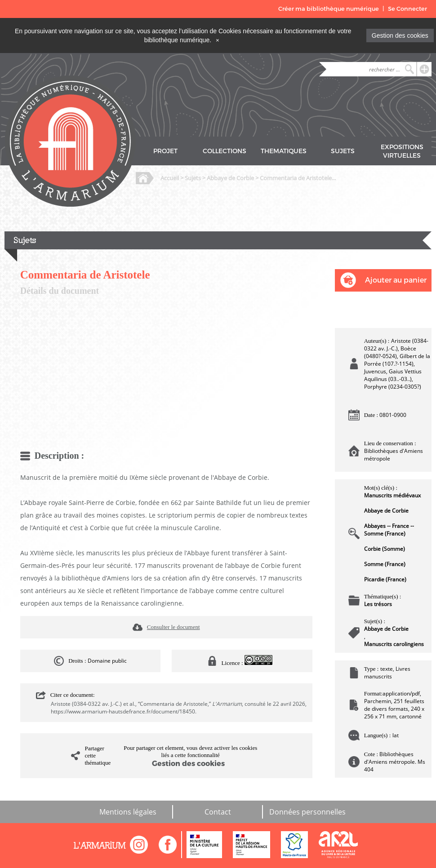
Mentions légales (128, 812)
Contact (218, 812)
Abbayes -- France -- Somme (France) (389, 530)
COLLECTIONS (225, 151)
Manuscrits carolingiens (394, 644)
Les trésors (378, 604)
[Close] (218, 40)
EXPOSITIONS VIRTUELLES (402, 151)
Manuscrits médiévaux (392, 495)
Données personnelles (307, 812)
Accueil (170, 178)
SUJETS (343, 151)
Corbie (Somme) (385, 549)
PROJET (165, 151)
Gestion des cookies (400, 35)
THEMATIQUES (284, 151)
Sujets (193, 178)
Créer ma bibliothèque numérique (329, 9)
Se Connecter (407, 9)
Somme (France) (385, 564)
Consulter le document (174, 627)
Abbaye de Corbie (230, 178)
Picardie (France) (385, 579)
